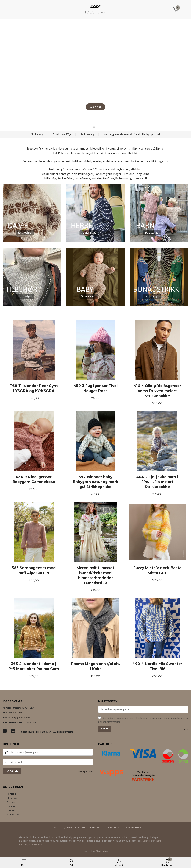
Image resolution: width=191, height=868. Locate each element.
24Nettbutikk (102, 852)
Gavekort (12, 811)
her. (140, 169)
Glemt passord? (85, 772)
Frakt (54, 828)
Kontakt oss (13, 815)
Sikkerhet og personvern (105, 828)
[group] (95, 75)
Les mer (184, 730)
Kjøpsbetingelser (73, 828)
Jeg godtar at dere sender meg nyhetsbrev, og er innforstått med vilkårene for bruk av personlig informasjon (143, 721)
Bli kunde (12, 799)
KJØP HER (95, 107)
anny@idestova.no (21, 718)
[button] (187, 75)
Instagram (12, 807)
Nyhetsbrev (133, 828)
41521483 (18, 713)
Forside (11, 795)
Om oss (11, 803)
